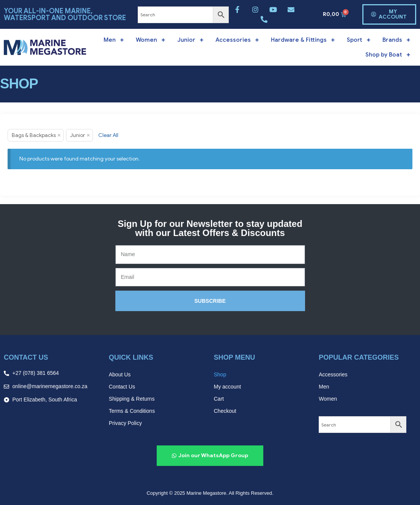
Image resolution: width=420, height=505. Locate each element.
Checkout (225, 411)
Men (324, 387)
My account (228, 387)
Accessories (333, 374)
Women (328, 399)
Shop (220, 374)
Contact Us (122, 387)
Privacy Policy (125, 423)
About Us (120, 374)
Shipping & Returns (132, 399)
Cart (219, 399)
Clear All (108, 135)
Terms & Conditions (132, 411)
